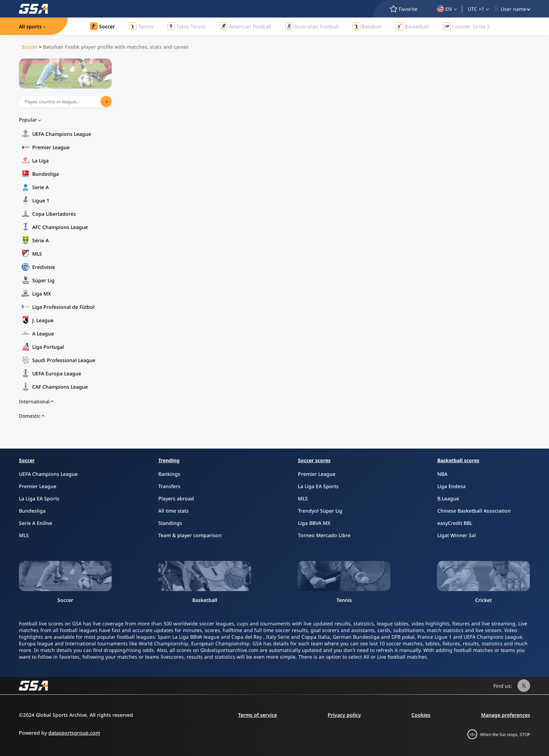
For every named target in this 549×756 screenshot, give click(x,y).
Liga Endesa (451, 486)
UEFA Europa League (57, 373)
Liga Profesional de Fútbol (63, 307)
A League (43, 334)
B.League (448, 498)
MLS (37, 254)
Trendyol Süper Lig (320, 511)
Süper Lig (43, 280)
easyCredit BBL (455, 523)
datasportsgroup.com (74, 733)
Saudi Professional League (64, 360)
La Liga (40, 161)
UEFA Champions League (62, 134)
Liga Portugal (48, 347)
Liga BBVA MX (314, 523)
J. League (43, 320)
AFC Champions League (60, 227)
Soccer (30, 47)
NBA (442, 474)
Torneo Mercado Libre (324, 535)
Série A (40, 240)
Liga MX (42, 294)
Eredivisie (44, 267)
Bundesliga (46, 174)
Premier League (51, 147)
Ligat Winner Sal (457, 535)
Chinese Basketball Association (474, 511)
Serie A (40, 187)
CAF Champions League (60, 387)
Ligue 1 (41, 200)
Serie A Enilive (36, 523)
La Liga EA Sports (39, 498)
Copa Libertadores (54, 214)
